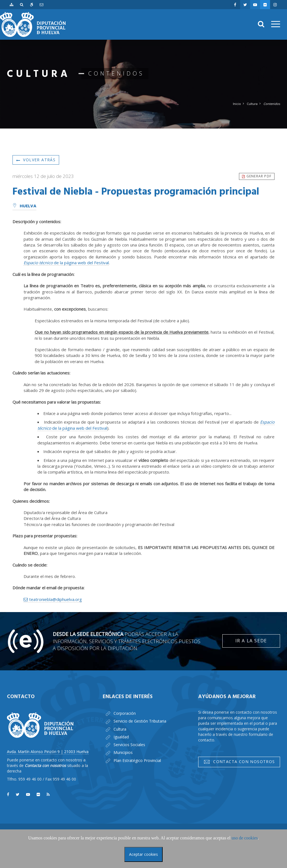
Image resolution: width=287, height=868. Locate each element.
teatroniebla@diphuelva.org (56, 599)
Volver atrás (36, 160)
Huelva (24, 206)
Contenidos (272, 104)
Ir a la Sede (251, 641)
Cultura (252, 104)
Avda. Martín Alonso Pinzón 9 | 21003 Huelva (48, 752)
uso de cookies (245, 838)
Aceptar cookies (143, 854)
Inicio (237, 104)
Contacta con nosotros (239, 762)
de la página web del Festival (66, 263)
